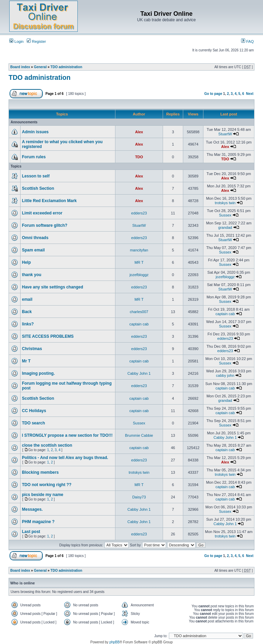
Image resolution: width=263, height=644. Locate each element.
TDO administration (66, 67)
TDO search (33, 423)
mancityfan (139, 250)
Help (26, 262)
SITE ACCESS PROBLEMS (48, 336)
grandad (225, 227)
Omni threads (35, 238)
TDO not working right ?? (47, 485)
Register (36, 41)
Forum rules (34, 157)
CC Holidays (34, 411)
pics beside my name (43, 495)
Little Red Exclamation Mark (49, 201)
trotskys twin (225, 203)
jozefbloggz (139, 275)
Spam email (33, 250)
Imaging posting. (38, 373)
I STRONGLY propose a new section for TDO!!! (67, 435)
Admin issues (35, 132)
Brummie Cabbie (139, 435)
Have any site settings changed (53, 287)
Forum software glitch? (45, 225)
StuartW (225, 134)
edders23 (139, 213)
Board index (20, 67)
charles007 (139, 312)
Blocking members (40, 472)
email (27, 299)
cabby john (225, 375)
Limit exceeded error (42, 213)
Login (16, 41)
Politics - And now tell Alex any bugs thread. (65, 458)
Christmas (32, 349)
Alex (139, 132)
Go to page (213, 94)
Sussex (225, 215)
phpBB (114, 642)
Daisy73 (139, 497)
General (40, 67)
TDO (139, 157)
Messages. (32, 509)
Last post (31, 532)
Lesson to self (36, 176)
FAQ (247, 41)
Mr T (26, 361)
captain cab (225, 314)
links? (28, 324)
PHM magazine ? (38, 522)
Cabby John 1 (139, 373)
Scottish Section (38, 188)
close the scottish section (47, 445)
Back (27, 312)
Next (250, 94)
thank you (32, 275)
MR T (139, 262)
